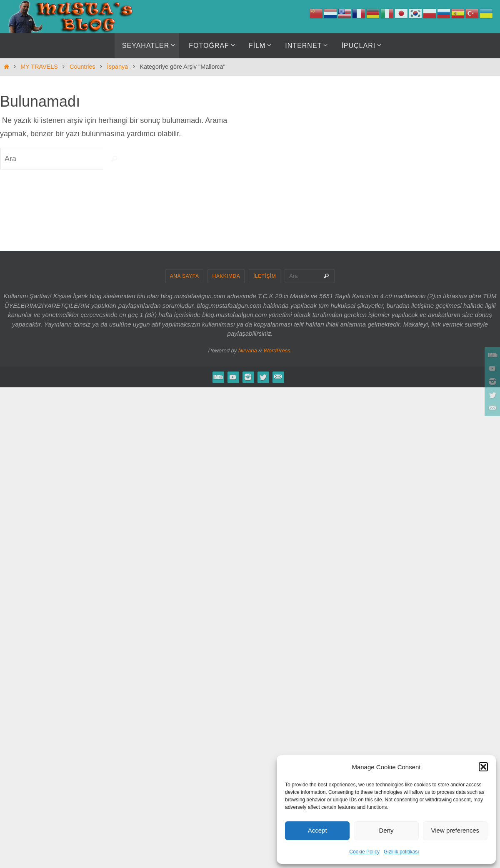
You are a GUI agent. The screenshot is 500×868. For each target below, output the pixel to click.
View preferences (455, 830)
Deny (386, 830)
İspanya (117, 67)
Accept (317, 830)
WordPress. (278, 350)
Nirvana (248, 350)
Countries (82, 67)
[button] (483, 767)
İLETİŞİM (265, 276)
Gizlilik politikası (401, 852)
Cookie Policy (364, 852)
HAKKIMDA (226, 276)
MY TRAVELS (39, 67)
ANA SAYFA (185, 276)
